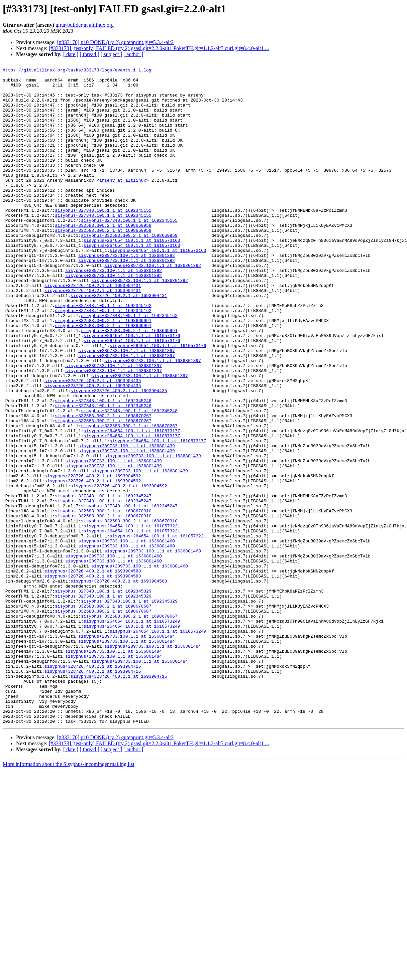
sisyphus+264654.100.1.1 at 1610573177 (132, 504)
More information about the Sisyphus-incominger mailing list (69, 895)
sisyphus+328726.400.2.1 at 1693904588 (93, 672)
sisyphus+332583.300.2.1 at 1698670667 (103, 714)
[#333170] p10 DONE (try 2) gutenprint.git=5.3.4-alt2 (116, 42)
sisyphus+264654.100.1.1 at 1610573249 (132, 732)
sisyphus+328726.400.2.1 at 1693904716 (93, 786)
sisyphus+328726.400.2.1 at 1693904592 (93, 558)
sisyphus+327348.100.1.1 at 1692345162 (103, 353)
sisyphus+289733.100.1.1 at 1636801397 (127, 407)
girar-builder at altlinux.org (85, 25)
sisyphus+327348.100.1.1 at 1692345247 (103, 582)
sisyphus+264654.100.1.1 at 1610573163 (132, 275)
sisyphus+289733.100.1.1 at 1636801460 (127, 636)
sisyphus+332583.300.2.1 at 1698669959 (103, 257)
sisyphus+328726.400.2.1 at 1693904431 (93, 329)
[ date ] (71, 54)
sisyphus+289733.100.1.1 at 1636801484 (127, 750)
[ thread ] (89, 54)
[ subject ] (111, 54)
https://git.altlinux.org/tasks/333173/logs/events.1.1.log (77, 71)
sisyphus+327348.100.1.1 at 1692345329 (103, 696)
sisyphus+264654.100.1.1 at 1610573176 (132, 389)
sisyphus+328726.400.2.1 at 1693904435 (93, 444)
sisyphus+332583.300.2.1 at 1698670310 (103, 600)
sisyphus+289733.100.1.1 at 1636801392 (127, 293)
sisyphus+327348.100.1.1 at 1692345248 (103, 468)
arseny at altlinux (123, 203)
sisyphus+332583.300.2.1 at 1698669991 (103, 371)
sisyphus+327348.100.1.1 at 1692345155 (103, 239)
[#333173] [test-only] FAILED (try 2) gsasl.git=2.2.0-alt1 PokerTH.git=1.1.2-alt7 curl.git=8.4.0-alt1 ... (159, 48)
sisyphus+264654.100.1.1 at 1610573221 (132, 618)
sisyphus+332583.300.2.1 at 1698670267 (103, 486)
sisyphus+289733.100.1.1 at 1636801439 (127, 522)
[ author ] (133, 54)
